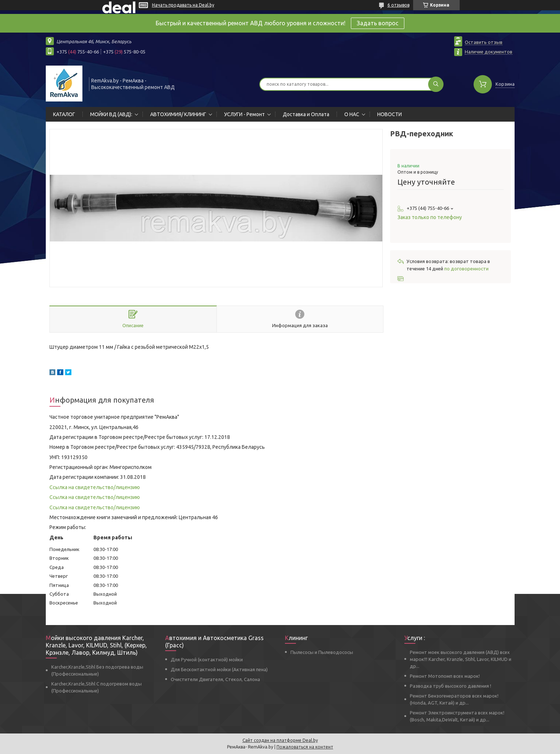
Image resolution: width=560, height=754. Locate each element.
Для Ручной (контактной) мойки (207, 659)
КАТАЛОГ (64, 114)
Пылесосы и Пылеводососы (322, 652)
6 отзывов (398, 5)
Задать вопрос (378, 23)
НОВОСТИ (390, 114)
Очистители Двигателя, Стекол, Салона (215, 679)
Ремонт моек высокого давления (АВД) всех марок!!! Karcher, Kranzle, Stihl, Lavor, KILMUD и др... (461, 659)
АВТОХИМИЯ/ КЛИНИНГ (178, 114)
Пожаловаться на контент (305, 747)
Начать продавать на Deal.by (183, 5)
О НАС (352, 114)
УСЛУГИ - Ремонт (244, 114)
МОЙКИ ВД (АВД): (111, 114)
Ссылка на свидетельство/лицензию (95, 487)
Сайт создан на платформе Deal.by (280, 740)
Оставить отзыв (484, 42)
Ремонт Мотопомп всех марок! (445, 676)
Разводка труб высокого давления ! (450, 686)
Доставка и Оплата (306, 114)
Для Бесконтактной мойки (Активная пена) (219, 669)
